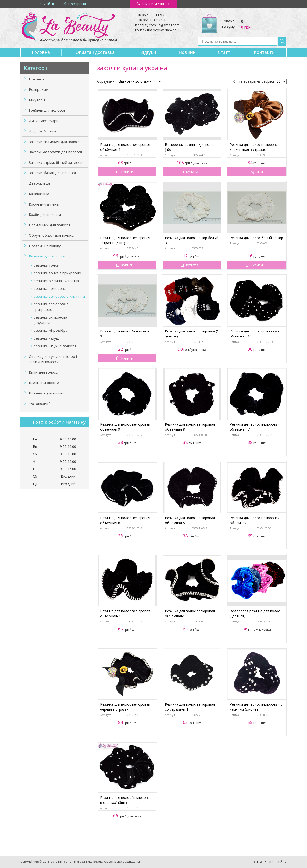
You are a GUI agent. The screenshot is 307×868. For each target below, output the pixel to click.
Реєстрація (77, 4)
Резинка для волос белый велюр (256, 238)
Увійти (49, 4)
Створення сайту (270, 862)
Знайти (282, 41)
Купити (127, 171)
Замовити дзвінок (155, 4)
